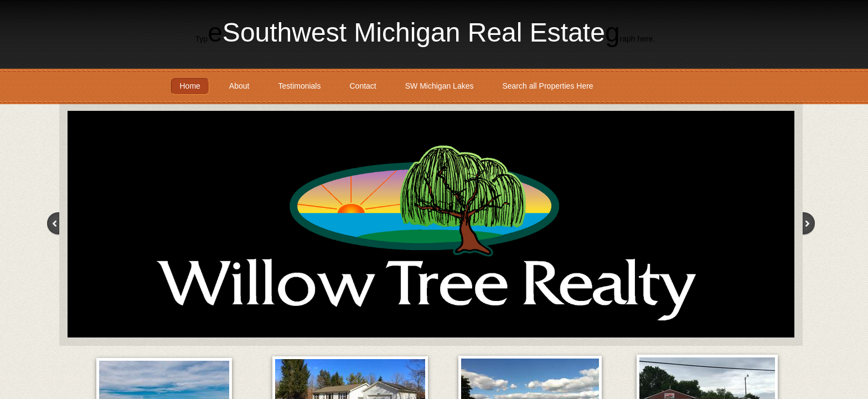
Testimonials (299, 86)
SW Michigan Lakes (440, 86)
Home (190, 86)
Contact (363, 86)
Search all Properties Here (547, 86)
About (239, 86)
